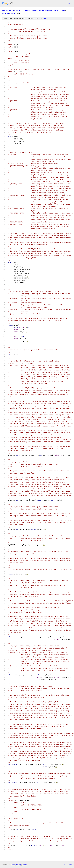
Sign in (70, 3)
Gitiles (13, 865)
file (46, 19)
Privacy (19, 865)
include (5, 13)
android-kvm (8, 10)
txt (65, 865)
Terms (25, 865)
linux (18, 10)
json (70, 865)
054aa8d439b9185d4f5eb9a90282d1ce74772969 (43, 10)
